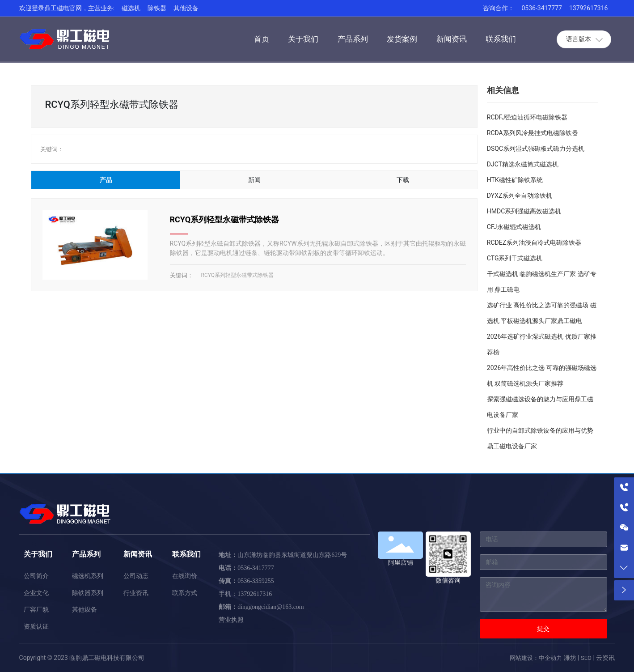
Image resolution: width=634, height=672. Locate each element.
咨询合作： (499, 8)
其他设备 (186, 8)
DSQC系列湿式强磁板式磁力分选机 (536, 149)
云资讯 (605, 658)
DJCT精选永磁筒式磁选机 (523, 164)
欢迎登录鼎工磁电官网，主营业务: (67, 8)
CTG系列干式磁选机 (515, 258)
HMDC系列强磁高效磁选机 (524, 211)
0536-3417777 (541, 8)
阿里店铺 (401, 562)
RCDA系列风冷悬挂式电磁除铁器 (533, 133)
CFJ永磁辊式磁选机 (514, 227)
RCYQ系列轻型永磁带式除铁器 (225, 219)
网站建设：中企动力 (536, 658)
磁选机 (131, 8)
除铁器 (157, 8)
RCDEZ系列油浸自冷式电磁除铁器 (534, 242)
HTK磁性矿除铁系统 (515, 180)
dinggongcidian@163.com (271, 607)
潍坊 (570, 658)
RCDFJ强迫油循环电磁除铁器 (527, 117)
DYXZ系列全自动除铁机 (520, 196)
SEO (586, 658)
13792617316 (589, 8)
